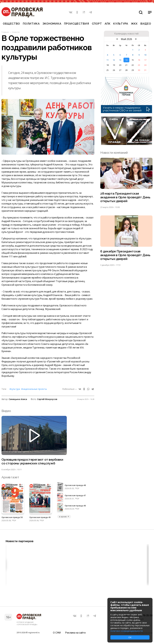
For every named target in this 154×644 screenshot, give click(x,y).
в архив (64, 517)
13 (120, 60)
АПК (108, 24)
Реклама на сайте (75, 633)
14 (126, 60)
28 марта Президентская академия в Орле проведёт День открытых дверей (125, 197)
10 (145, 55)
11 (108, 60)
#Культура (15, 389)
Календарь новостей (126, 34)
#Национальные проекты (34, 389)
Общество (11, 24)
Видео (146, 24)
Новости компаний (114, 153)
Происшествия (77, 24)
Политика (31, 24)
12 (114, 60)
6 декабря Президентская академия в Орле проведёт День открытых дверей (125, 255)
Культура (121, 24)
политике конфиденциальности (127, 631)
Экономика (52, 24)
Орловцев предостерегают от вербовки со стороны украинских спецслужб (32, 461)
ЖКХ (134, 24)
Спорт (97, 24)
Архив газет (10, 477)
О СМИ (57, 633)
